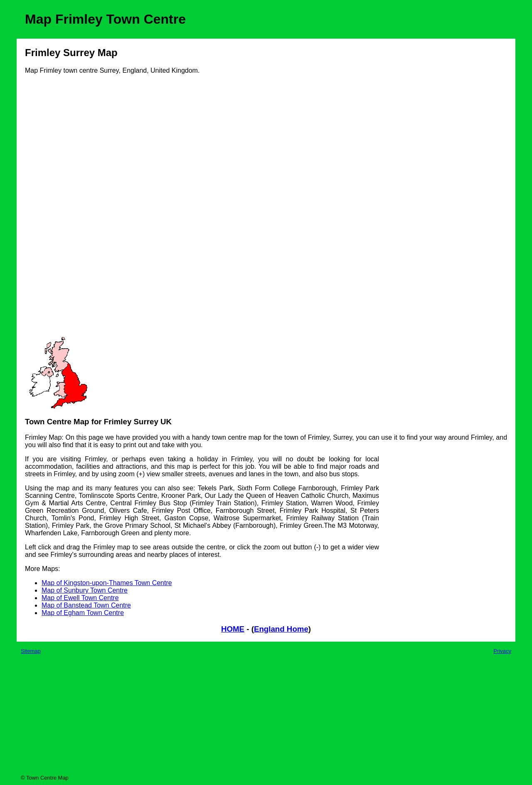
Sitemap (31, 651)
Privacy (502, 651)
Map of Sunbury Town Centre (85, 590)
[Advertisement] (58, 209)
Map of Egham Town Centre (83, 613)
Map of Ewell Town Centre (80, 598)
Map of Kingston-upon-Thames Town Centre (107, 583)
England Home (281, 629)
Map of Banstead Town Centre (86, 605)
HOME (233, 629)
